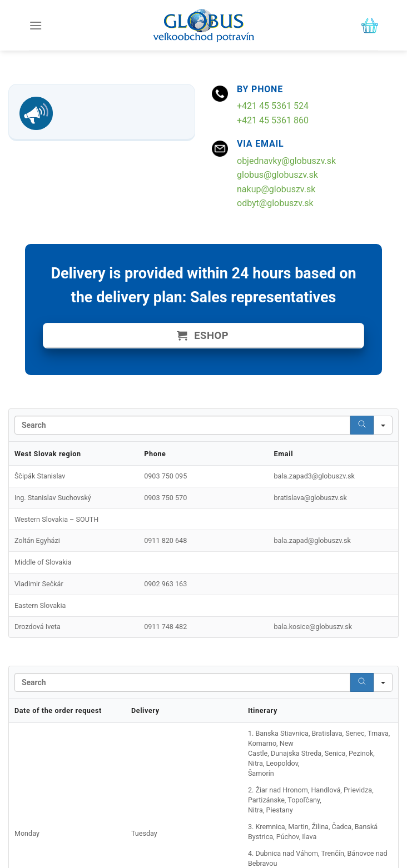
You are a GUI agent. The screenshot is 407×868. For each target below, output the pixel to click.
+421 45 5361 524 (273, 106)
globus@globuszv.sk (277, 175)
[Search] (362, 425)
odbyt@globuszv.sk (275, 203)
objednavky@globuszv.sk (286, 161)
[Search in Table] (182, 425)
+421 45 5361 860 (273, 120)
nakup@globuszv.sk (276, 189)
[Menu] (36, 25)
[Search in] (383, 425)
